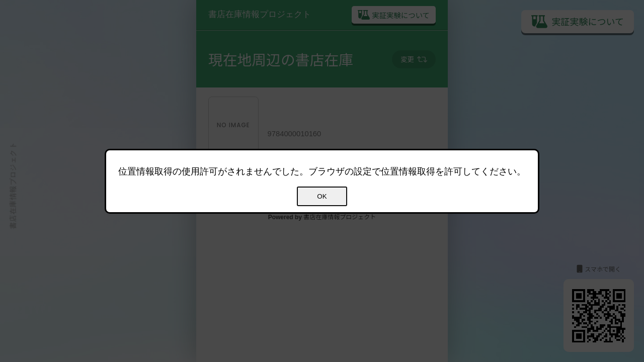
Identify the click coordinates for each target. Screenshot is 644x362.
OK (322, 196)
